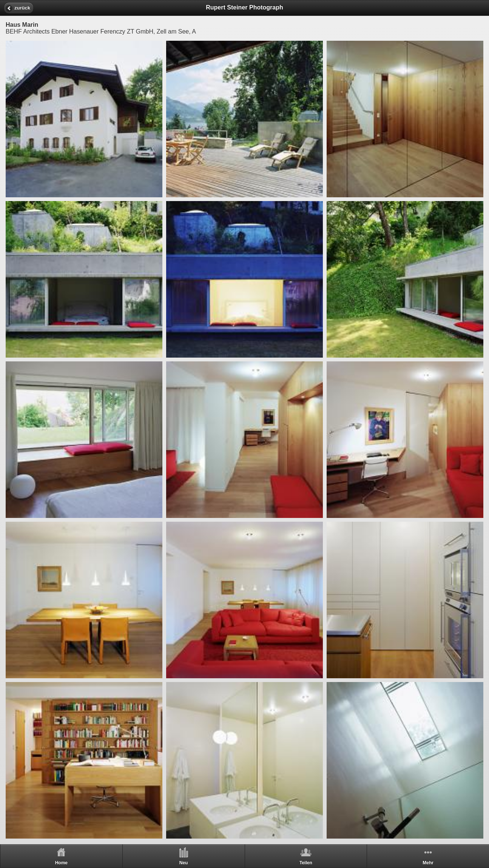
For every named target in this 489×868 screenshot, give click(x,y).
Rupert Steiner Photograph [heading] (244, 7)
